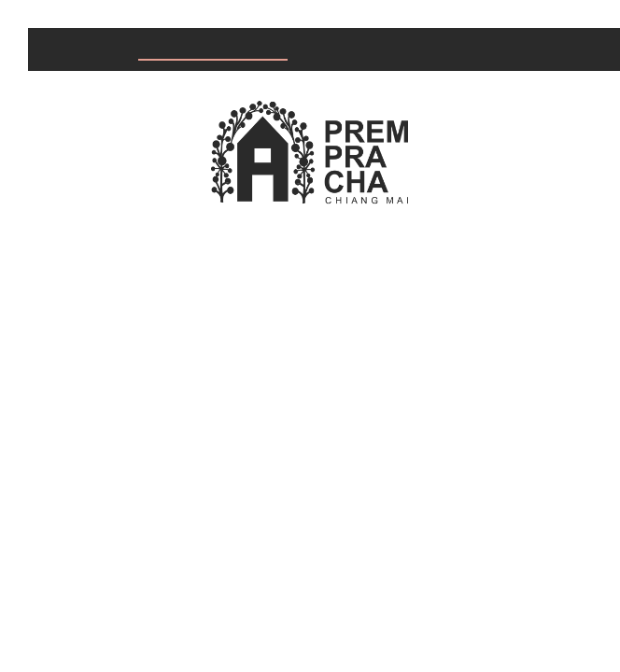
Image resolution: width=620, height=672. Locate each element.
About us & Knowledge (423, 50)
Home (69, 50)
